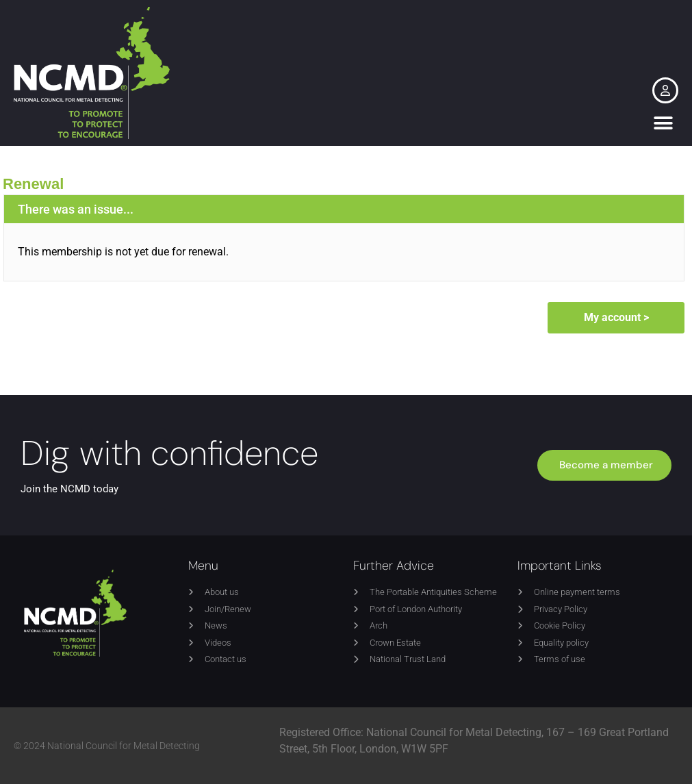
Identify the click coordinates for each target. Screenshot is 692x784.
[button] (663, 124)
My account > (616, 317)
